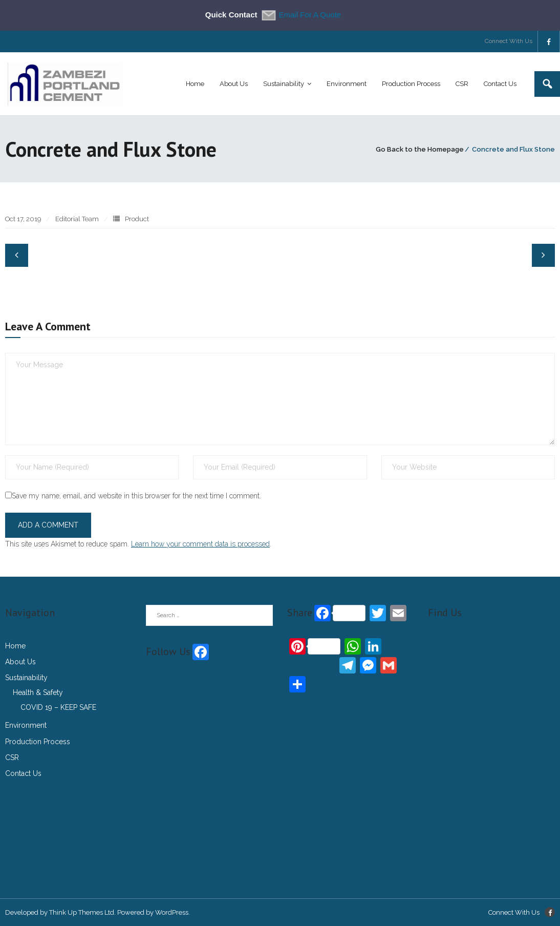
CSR (12, 757)
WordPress (172, 912)
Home (15, 646)
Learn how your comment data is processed (200, 544)
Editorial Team (77, 219)
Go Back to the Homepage (420, 149)
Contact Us (23, 773)
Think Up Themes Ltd (82, 912)
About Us (20, 662)
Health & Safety (38, 692)
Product (137, 219)
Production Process (38, 742)
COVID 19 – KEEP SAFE (58, 707)
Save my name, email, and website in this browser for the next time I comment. (136, 496)
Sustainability (26, 678)
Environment (26, 725)
